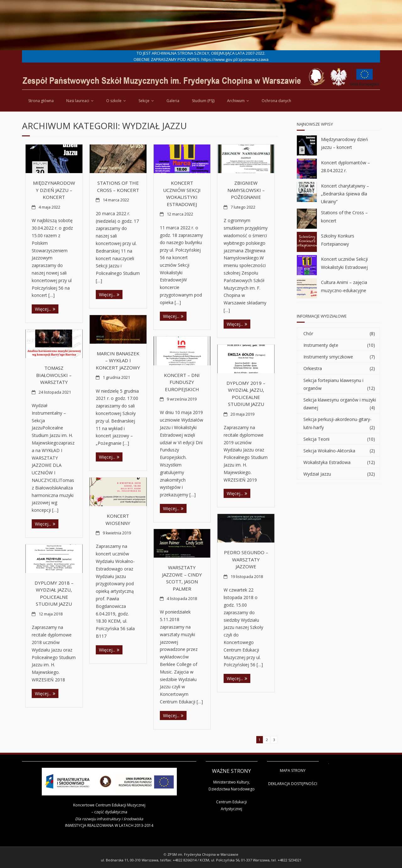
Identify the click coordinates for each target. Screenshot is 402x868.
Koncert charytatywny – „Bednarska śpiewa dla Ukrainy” (345, 194)
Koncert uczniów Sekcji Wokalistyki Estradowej (344, 263)
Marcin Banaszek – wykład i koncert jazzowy (118, 360)
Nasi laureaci (78, 101)
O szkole (114, 101)
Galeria (173, 101)
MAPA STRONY (293, 770)
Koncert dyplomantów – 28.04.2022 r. (345, 167)
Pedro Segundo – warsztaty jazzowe (246, 559)
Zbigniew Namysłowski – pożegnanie (246, 190)
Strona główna (41, 101)
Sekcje (144, 101)
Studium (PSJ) (203, 101)
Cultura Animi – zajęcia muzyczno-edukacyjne (344, 286)
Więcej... (43, 309)
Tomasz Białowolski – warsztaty (54, 375)
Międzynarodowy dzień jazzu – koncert (54, 190)
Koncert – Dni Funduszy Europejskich (182, 382)
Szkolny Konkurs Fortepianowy (338, 240)
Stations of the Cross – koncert (344, 216)
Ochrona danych (276, 101)
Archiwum (236, 101)
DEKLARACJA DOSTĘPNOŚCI (293, 784)
